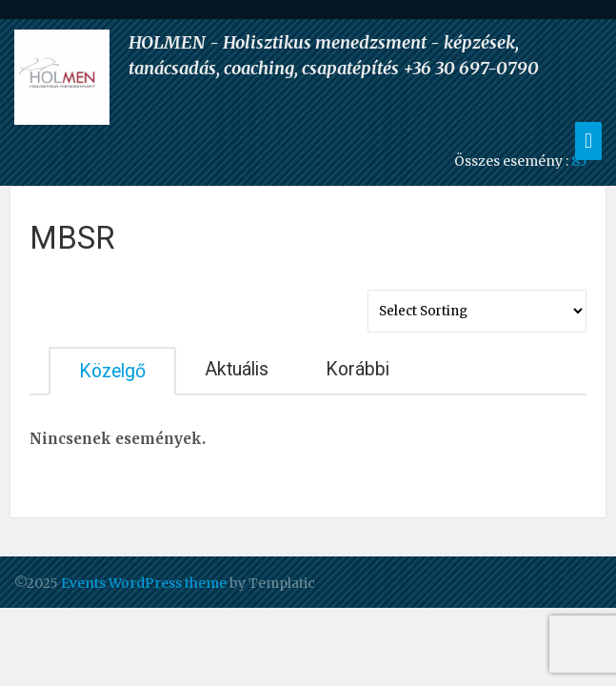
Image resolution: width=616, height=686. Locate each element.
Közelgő (112, 371)
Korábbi (358, 369)
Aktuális (237, 369)
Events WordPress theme (144, 583)
